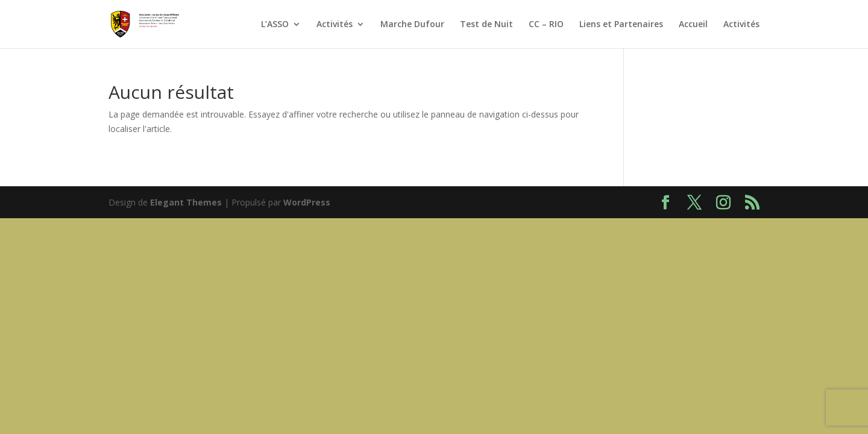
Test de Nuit (486, 25)
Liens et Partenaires (621, 25)
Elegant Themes (186, 202)
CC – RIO (546, 25)
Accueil (693, 25)
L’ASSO (275, 25)
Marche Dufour (412, 25)
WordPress (307, 202)
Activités (335, 25)
